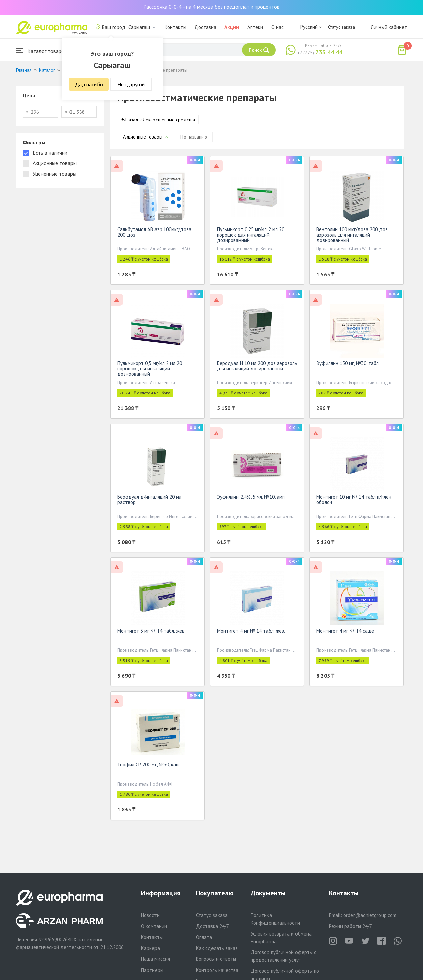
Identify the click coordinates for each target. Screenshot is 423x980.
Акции (232, 27)
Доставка (205, 27)
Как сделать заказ (217, 948)
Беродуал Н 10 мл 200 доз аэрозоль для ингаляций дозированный (257, 367)
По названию (194, 138)
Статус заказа (341, 27)
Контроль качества (217, 970)
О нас (277, 27)
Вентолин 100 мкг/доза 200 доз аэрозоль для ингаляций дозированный (352, 236)
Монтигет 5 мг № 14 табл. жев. (151, 632)
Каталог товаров (41, 51)
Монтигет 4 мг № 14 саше (345, 632)
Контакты (175, 27)
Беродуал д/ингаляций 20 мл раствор (149, 501)
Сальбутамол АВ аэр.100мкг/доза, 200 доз (155, 233)
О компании (154, 926)
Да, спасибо (89, 84)
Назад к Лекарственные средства (160, 121)
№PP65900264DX (57, 939)
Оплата (204, 937)
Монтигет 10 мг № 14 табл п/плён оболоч (354, 501)
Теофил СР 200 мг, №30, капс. (150, 766)
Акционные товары (143, 138)
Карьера (150, 948)
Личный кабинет (389, 27)
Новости (150, 915)
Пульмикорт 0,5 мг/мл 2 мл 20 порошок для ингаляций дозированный (150, 370)
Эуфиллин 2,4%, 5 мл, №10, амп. (251, 498)
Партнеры (152, 970)
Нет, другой (131, 84)
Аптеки (255, 27)
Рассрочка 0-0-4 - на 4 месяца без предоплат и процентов (211, 7)
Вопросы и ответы (216, 959)
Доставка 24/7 (213, 926)
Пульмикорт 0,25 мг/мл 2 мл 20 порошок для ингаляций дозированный (251, 236)
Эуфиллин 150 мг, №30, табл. (348, 364)
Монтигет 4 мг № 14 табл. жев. (251, 632)
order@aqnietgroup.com (370, 915)
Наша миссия (156, 959)
